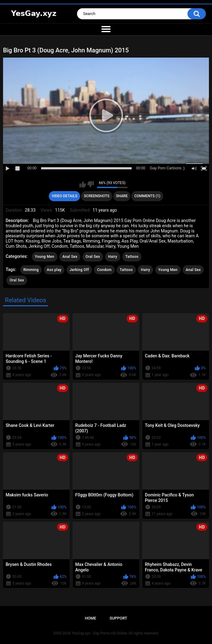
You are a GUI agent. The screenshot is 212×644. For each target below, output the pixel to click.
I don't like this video (91, 184)
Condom (104, 270)
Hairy (113, 257)
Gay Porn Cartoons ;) (167, 168)
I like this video (83, 184)
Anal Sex (70, 257)
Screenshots (97, 196)
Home (90, 618)
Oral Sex (93, 257)
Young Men (45, 257)
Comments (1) (147, 196)
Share (122, 196)
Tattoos (132, 257)
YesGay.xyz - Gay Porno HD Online (99, 633)
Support (118, 618)
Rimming (31, 270)
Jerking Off (79, 270)
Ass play (54, 270)
